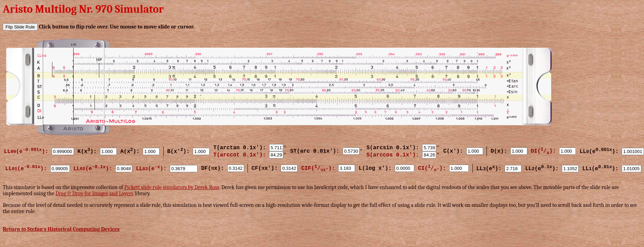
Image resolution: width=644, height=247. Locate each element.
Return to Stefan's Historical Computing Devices (61, 229)
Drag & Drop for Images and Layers (94, 193)
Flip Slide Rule (20, 27)
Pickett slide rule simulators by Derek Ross (172, 187)
